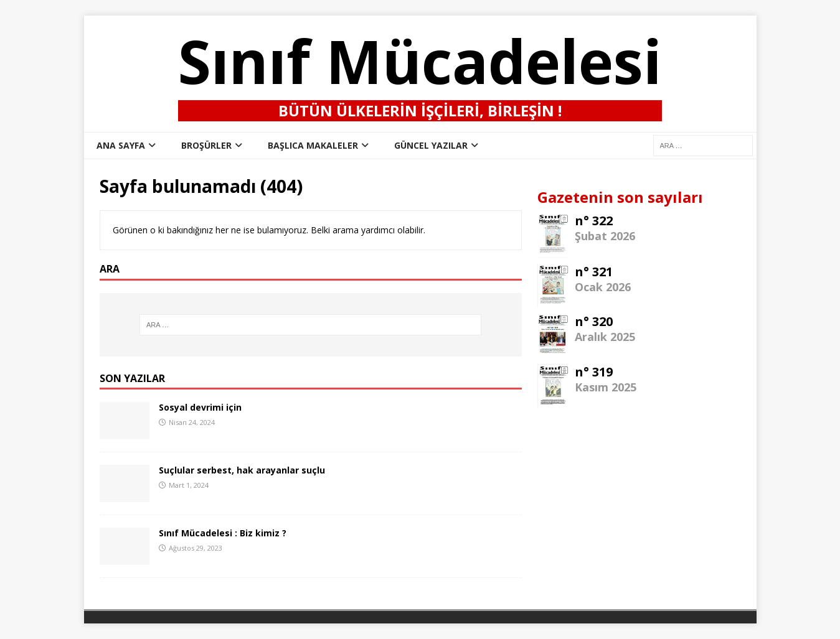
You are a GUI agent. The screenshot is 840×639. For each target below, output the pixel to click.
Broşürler (206, 145)
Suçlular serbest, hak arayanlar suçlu (242, 470)
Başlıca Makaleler (313, 145)
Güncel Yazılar (431, 145)
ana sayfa (121, 145)
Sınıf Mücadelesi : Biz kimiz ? (223, 533)
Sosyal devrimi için (200, 407)
